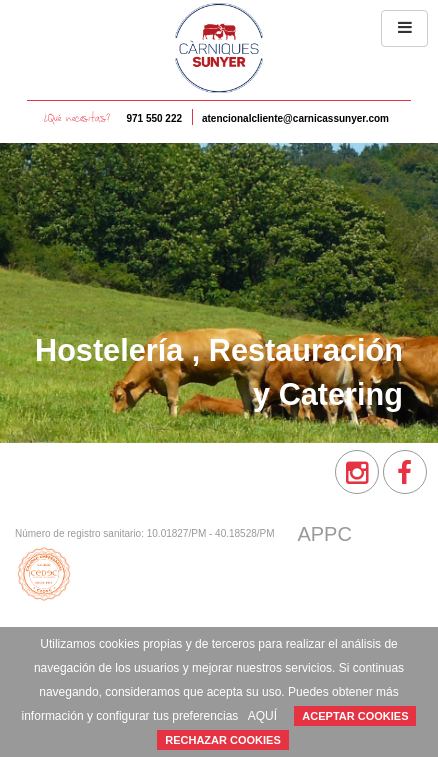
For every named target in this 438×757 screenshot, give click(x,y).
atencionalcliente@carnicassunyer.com (295, 118)
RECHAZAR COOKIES (223, 740)
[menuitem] (357, 472)
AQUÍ (262, 716)
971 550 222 (154, 118)
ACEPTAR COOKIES (355, 716)
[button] (404, 28)
